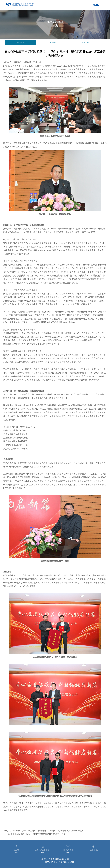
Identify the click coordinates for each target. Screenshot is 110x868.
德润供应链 (40, 862)
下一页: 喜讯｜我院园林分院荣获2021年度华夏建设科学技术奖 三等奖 (34, 834)
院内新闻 (21, 43)
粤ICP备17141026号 (52, 862)
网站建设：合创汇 (68, 862)
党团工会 (85, 43)
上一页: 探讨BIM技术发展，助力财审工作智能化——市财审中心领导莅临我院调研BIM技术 (44, 831)
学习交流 (53, 43)
